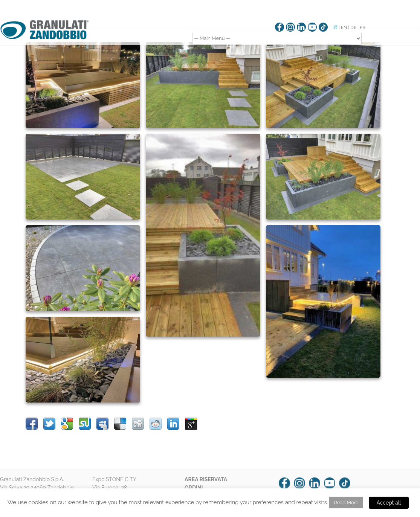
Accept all (389, 503)
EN (344, 27)
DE (353, 27)
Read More (346, 503)
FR (363, 27)
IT (335, 27)
